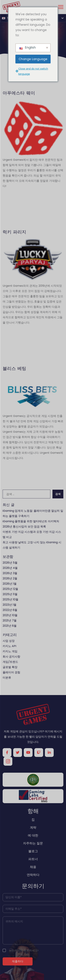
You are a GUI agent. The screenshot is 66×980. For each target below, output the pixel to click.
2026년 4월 (10, 568)
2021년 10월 (10, 615)
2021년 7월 (10, 620)
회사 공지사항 (11, 657)
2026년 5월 (10, 563)
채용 (33, 867)
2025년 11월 (10, 594)
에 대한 (33, 835)
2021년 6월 (10, 626)
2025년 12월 (10, 589)
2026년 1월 (10, 584)
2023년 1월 (10, 605)
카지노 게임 (10, 651)
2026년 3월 (10, 573)
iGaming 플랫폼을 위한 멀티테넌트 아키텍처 (31, 521)
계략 (33, 827)
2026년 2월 (10, 578)
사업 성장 (9, 641)
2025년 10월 (10, 599)
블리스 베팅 (14, 368)
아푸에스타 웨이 (19, 93)
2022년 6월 (10, 610)
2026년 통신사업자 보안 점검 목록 (24, 527)
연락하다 (33, 875)
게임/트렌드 (10, 662)
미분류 (7, 678)
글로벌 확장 (10, 667)
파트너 (33, 859)
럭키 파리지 (14, 232)
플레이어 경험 (11, 672)
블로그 (33, 851)
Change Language (33, 59)
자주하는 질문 (33, 843)
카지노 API (9, 646)
